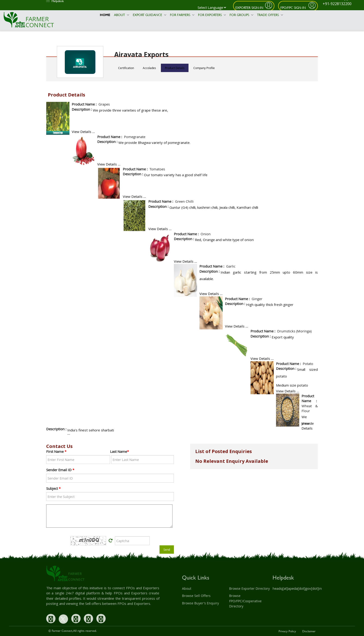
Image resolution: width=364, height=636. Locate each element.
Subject (53, 488)
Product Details (175, 68)
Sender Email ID (60, 470)
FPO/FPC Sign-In (294, 8)
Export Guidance (149, 15)
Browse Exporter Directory (249, 588)
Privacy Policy (287, 631)
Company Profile (204, 68)
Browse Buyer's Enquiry (200, 603)
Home (105, 15)
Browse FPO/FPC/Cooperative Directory (245, 601)
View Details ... (83, 132)
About (122, 15)
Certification (126, 68)
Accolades (149, 68)
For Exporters (212, 15)
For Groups (241, 15)
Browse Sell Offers (196, 596)
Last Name (119, 451)
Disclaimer (309, 631)
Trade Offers (270, 15)
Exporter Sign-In (249, 8)
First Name (56, 451)
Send (167, 550)
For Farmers (182, 15)
